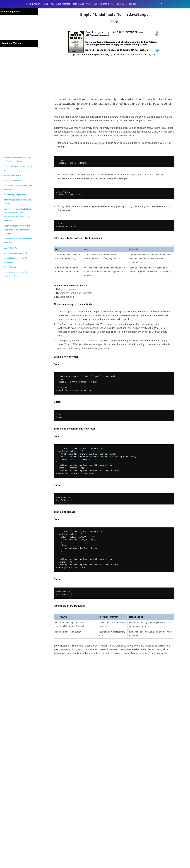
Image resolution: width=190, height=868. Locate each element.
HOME (46, 4)
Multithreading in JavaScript (15, 253)
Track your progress (61, 4)
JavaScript (114, 22)
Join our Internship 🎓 (104, 4)
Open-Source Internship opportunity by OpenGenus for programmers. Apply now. (114, 55)
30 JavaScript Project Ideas (15, 195)
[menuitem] (33, 4)
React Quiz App (10, 267)
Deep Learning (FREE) (82, 4)
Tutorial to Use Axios (12, 181)
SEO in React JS (10, 248)
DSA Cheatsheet (33, 4)
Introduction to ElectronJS (15, 175)
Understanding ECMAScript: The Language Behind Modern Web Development (17, 230)
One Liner (132, 4)
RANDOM (121, 4)
